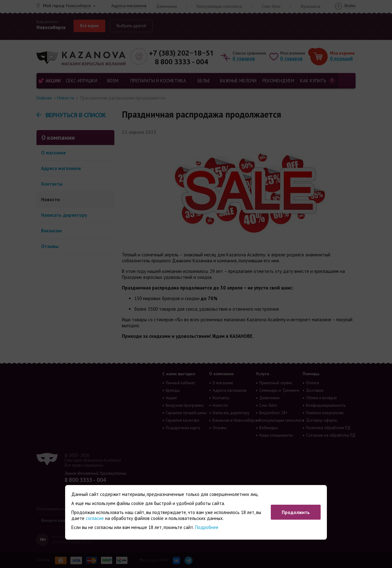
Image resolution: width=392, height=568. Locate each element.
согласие (95, 518)
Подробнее (207, 527)
